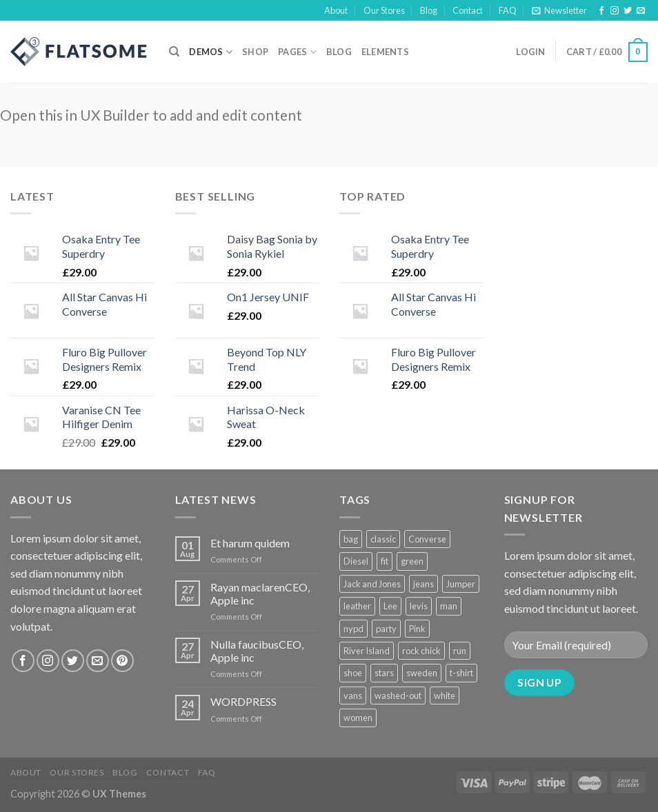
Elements (385, 52)
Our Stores (384, 10)
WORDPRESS (243, 701)
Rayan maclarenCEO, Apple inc (260, 593)
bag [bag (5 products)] (351, 539)
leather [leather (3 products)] (357, 606)
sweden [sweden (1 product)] (422, 673)
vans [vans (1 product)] (353, 696)
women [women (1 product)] (358, 718)
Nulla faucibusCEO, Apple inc (257, 651)
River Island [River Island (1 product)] (367, 651)
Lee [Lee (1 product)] (390, 606)
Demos (211, 52)
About (336, 10)
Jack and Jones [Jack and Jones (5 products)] (372, 584)
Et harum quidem (250, 543)
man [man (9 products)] (449, 606)
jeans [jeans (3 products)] (423, 584)
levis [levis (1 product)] (419, 606)
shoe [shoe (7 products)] (353, 673)
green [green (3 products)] (412, 561)
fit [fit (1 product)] (385, 561)
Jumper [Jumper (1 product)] (461, 584)
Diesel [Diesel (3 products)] (356, 561)
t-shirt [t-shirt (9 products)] (461, 673)
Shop (255, 52)
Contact (468, 10)
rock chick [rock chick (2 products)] (421, 651)
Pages (297, 52)
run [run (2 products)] (460, 651)
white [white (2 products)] (445, 696)
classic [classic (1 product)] (383, 539)
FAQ (508, 10)
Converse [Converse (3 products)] (427, 539)
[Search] (174, 52)
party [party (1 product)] (386, 629)
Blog (429, 10)
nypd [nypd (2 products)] (353, 629)
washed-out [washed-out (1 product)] (398, 696)
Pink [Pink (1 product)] (417, 629)
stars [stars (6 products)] (384, 673)
